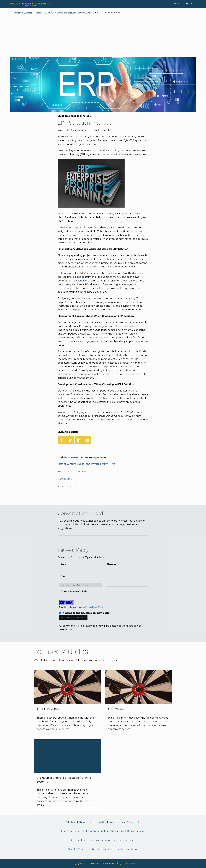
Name (63, 564)
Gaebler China (130, 849)
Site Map (71, 822)
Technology (16, 13)
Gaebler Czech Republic (82, 849)
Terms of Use (99, 822)
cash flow (82, 281)
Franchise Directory (73, 831)
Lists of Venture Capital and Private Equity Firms (86, 464)
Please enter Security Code (74, 591)
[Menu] (190, 4)
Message (111, 564)
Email (63, 576)
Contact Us (133, 822)
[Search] (179, 4)
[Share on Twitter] (70, 440)
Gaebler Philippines (123, 840)
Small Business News (132, 831)
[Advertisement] (103, 36)
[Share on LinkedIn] (79, 440)
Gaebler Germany (109, 849)
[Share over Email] (87, 440)
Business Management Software (39, 13)
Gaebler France (80, 840)
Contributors (65, 479)
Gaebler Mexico (101, 840)
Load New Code (95, 607)
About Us (84, 822)
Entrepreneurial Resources (102, 831)
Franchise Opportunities (72, 472)
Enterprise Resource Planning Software (76, 13)
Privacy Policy (117, 822)
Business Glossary (68, 487)
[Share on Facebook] (62, 440)
